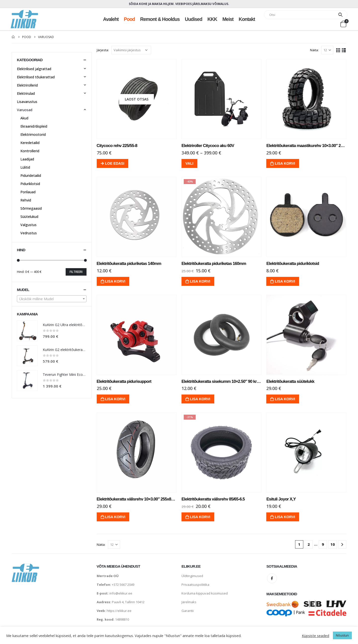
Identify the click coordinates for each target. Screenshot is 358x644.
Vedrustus (29, 233)
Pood (129, 19)
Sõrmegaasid (31, 208)
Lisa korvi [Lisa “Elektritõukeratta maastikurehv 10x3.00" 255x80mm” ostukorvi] (285, 163)
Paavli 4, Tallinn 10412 (128, 602)
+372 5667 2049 (123, 585)
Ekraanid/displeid (34, 126)
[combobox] (52, 299)
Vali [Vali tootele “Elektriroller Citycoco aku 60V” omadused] (189, 163)
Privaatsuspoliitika (195, 585)
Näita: (314, 50)
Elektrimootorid (33, 134)
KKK (212, 19)
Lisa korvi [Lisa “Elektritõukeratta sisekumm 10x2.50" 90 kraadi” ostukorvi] (200, 399)
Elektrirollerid (27, 85)
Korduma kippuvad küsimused (205, 593)
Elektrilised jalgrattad (34, 69)
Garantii (188, 611)
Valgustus (28, 225)
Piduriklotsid (30, 184)
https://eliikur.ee (119, 611)
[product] (137, 99)
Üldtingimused (192, 576)
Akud (24, 118)
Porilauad (28, 192)
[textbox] (52, 299)
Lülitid (25, 167)
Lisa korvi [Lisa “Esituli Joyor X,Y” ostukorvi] (285, 517)
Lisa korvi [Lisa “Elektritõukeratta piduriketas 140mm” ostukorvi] (115, 281)
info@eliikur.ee (121, 593)
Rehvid (26, 200)
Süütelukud (29, 217)
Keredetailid (30, 143)
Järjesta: (103, 50)
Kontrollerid (30, 151)
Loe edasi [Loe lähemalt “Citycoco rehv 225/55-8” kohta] (115, 163)
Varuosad (25, 110)
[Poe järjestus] (131, 50)
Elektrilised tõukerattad (36, 77)
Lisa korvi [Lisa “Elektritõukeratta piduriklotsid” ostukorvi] (285, 281)
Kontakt (247, 19)
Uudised (194, 19)
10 (333, 544)
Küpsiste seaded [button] (315, 636)
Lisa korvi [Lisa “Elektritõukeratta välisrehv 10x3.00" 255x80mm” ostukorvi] (115, 517)
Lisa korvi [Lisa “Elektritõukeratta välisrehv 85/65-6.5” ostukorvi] (200, 517)
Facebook (272, 578)
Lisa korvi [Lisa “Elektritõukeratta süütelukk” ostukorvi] (285, 399)
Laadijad (27, 159)
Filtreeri (76, 272)
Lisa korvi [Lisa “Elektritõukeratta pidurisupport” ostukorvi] (115, 399)
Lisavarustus (27, 102)
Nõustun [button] (342, 635)
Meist (228, 19)
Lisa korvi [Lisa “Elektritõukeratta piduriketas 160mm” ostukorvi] (200, 281)
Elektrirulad (26, 93)
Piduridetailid (31, 175)
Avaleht (111, 19)
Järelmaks (189, 602)
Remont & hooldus (160, 19)
